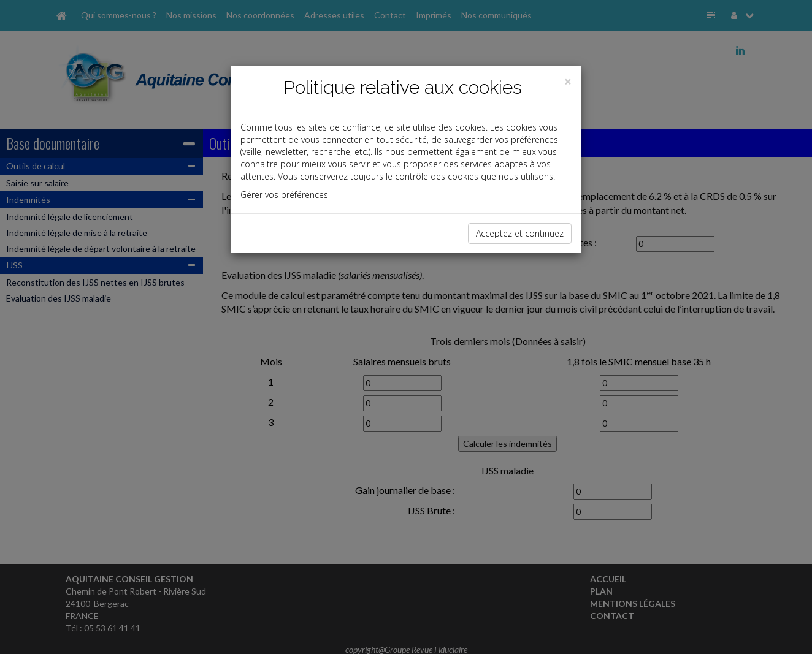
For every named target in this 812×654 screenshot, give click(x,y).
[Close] (568, 82)
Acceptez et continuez (520, 233)
